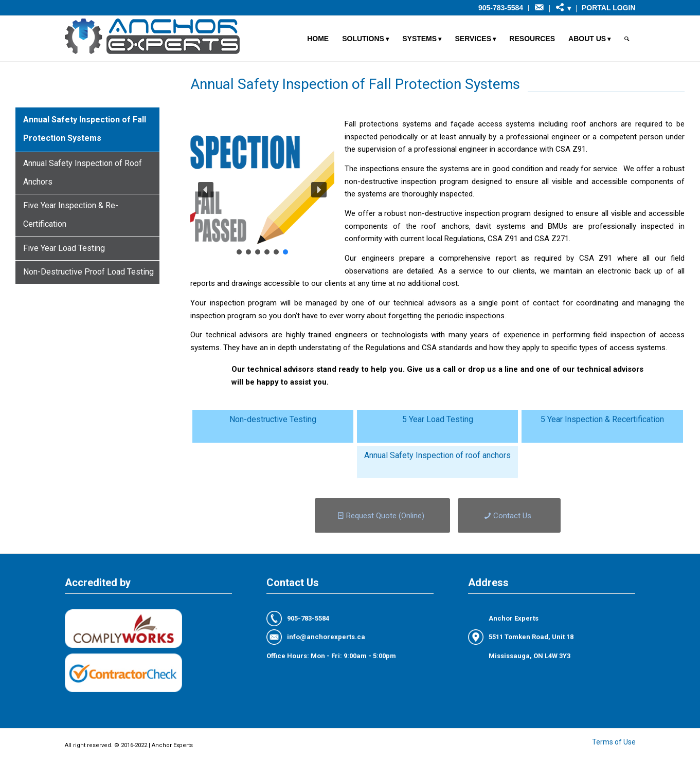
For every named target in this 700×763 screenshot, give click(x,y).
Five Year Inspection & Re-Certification (71, 215)
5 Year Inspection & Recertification (602, 419)
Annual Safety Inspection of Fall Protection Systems (85, 129)
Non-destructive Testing (273, 419)
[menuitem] (501, 8)
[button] (206, 190)
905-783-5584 (501, 8)
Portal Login (608, 8)
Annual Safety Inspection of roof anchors (437, 455)
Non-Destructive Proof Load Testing (88, 272)
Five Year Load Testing (64, 248)
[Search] (627, 39)
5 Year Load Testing (438, 419)
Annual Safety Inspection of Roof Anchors (83, 172)
